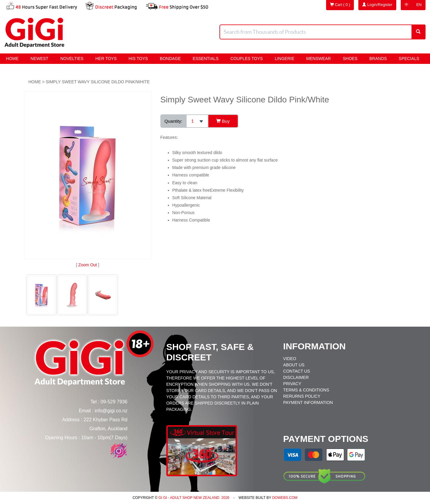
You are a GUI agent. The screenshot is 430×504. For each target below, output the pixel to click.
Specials (409, 59)
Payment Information (308, 402)
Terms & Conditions (306, 390)
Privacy (292, 384)
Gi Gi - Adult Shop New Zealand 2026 (193, 498)
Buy (223, 121)
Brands (378, 59)
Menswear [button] (319, 59)
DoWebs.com (285, 498)
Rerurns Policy (302, 396)
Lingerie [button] (284, 59)
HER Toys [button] (106, 59)
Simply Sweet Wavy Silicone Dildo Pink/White (98, 82)
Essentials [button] (205, 59)
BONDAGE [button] (170, 59)
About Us (294, 365)
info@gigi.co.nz (111, 411)
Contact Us (297, 371)
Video (290, 359)
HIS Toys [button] (138, 59)
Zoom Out (87, 265)
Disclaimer (296, 377)
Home (12, 59)
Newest (39, 59)
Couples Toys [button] (247, 59)
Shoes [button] (350, 59)
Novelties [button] (72, 59)
